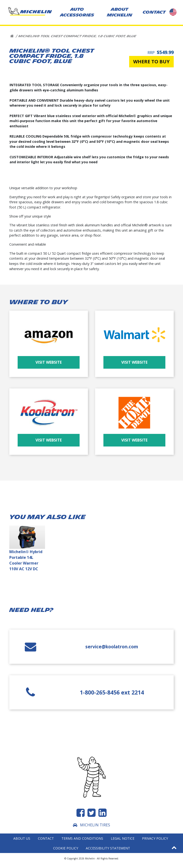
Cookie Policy (66, 848)
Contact (46, 838)
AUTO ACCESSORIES (77, 12)
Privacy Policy (155, 838)
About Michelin (120, 12)
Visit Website (49, 362)
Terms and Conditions (82, 838)
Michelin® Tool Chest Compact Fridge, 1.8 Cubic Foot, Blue (77, 36)
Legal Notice (123, 838)
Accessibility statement (108, 848)
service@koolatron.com (112, 647)
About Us (22, 838)
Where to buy (151, 62)
